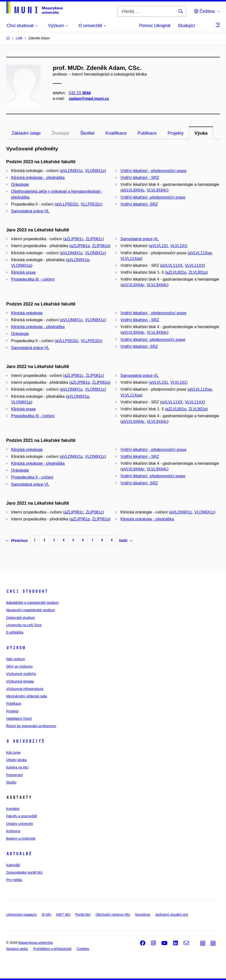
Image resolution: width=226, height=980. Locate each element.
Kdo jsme (13, 753)
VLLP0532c (91, 204)
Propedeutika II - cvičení (32, 477)
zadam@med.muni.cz (89, 99)
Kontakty (13, 809)
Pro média (14, 880)
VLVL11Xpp (131, 259)
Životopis (60, 133)
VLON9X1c (95, 171)
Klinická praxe (23, 272)
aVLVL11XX (172, 265)
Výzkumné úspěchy (21, 674)
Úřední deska (16, 760)
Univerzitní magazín (21, 915)
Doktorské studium (20, 618)
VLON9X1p (21, 265)
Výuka (201, 133)
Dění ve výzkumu (19, 666)
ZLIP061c (94, 239)
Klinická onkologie (27, 313)
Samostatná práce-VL (30, 211)
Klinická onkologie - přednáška (38, 178)
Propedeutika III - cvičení (33, 279)
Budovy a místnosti (21, 838)
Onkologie (20, 185)
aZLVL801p (176, 272)
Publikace (147, 133)
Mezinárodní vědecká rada (27, 696)
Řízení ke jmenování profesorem (31, 726)
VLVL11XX (194, 265)
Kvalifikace (116, 133)
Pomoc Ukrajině (155, 26)
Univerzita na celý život (24, 625)
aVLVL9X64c (133, 190)
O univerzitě (25, 741)
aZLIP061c (74, 239)
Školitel (87, 133)
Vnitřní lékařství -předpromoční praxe (153, 197)
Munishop (143, 915)
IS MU (47, 915)
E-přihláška (15, 632)
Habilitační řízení (19, 719)
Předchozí (17, 541)
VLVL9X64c (157, 190)
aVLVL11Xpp (200, 253)
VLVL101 (178, 246)
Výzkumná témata (20, 681)
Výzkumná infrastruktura (25, 689)
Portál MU (83, 915)
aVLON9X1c (72, 171)
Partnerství (15, 775)
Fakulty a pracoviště (22, 816)
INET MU (63, 915)
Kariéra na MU (17, 767)
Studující (187, 26)
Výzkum (16, 648)
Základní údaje (26, 133)
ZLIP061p (101, 246)
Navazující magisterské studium (31, 610)
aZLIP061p (80, 246)
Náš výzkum (16, 659)
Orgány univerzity (20, 824)
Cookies (83, 949)
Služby (11, 782)
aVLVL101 (159, 246)
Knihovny (13, 831)
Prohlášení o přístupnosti (52, 949)
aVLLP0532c (67, 204)
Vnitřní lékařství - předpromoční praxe (153, 171)
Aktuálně (19, 854)
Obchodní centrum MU (113, 915)
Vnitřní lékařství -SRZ (139, 204)
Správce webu (17, 949)
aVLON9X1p (78, 260)
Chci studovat (27, 591)
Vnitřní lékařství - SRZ (140, 178)
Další (126, 541)
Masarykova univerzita (35, 943)
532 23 (80, 93)
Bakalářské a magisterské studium (32, 603)
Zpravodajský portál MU (24, 872)
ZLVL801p (198, 272)
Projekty (176, 133)
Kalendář (13, 865)
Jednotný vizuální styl (172, 915)
